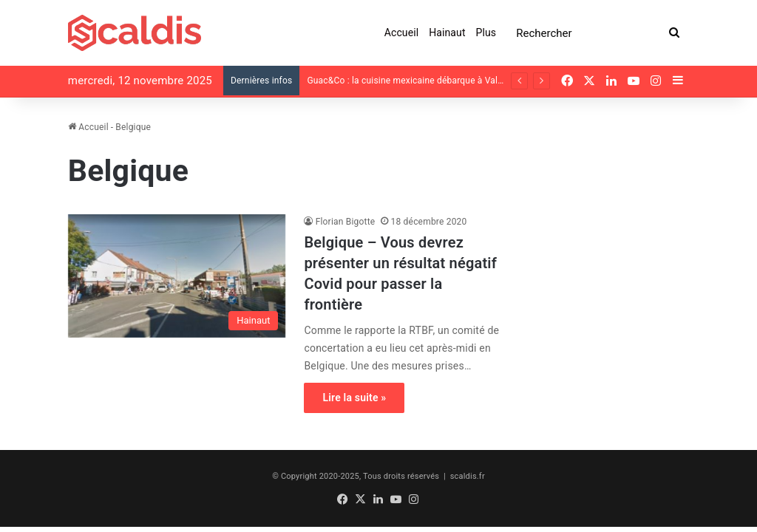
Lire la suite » (354, 398)
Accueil (401, 33)
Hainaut (447, 33)
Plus (486, 33)
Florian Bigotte (346, 222)
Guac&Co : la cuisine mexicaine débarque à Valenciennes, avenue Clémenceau (466, 81)
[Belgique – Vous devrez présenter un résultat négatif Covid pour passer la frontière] (177, 276)
